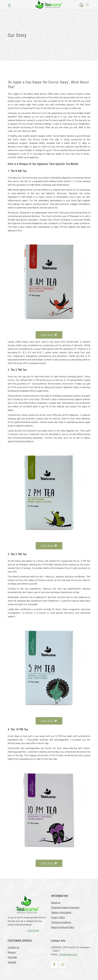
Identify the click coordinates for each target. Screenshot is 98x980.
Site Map (12, 957)
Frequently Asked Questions (65, 907)
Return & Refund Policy (63, 927)
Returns (12, 952)
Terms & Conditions (61, 922)
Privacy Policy (58, 917)
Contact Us (13, 947)
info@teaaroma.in (68, 954)
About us (56, 903)
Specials (12, 962)
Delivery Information (61, 912)
